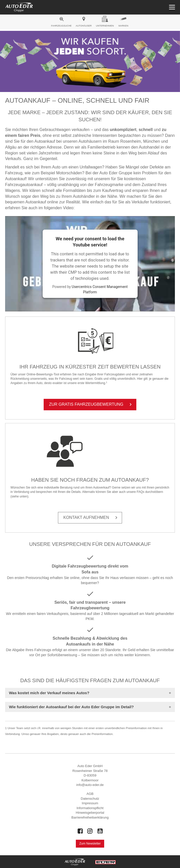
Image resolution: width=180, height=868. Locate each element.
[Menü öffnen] (171, 7)
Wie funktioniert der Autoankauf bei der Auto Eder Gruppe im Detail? (71, 707)
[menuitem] (61, 23)
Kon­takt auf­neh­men (91, 518)
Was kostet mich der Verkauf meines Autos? (49, 693)
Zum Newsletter (90, 844)
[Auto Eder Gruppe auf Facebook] (80, 831)
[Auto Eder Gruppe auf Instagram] (90, 831)
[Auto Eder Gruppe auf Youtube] (100, 831)
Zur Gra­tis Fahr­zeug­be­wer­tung (91, 404)
